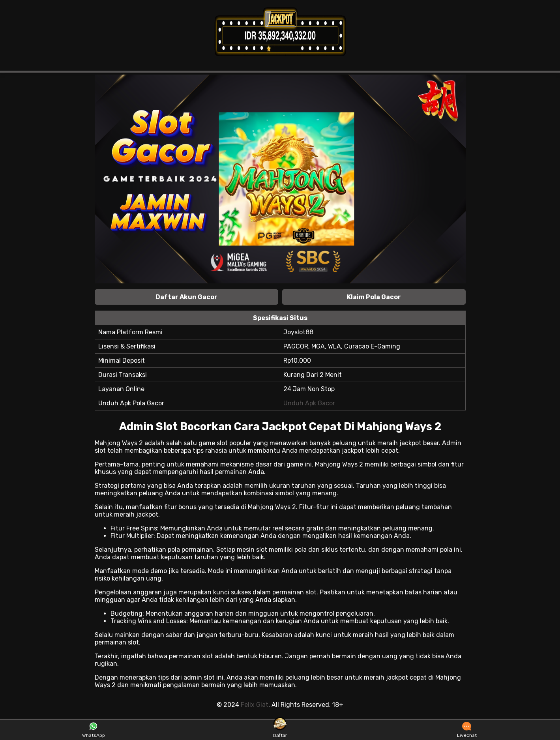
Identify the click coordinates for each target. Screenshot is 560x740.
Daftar (280, 730)
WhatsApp (94, 730)
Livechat (467, 730)
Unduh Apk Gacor (309, 403)
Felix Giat (255, 705)
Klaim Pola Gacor (374, 297)
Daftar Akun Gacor (186, 297)
